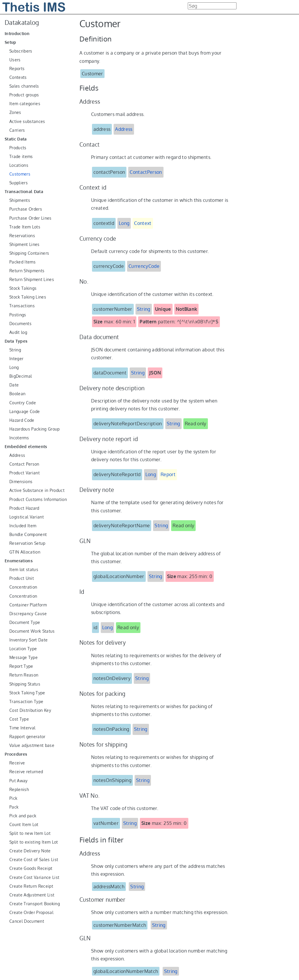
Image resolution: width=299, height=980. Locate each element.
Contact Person (24, 464)
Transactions (22, 306)
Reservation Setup (27, 543)
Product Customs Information (38, 499)
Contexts (18, 77)
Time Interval (22, 728)
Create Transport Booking (35, 904)
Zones (15, 112)
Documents (20, 324)
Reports (17, 69)
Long (14, 367)
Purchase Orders (26, 209)
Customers (20, 174)
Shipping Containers (29, 253)
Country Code (23, 403)
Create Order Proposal (31, 913)
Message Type (24, 658)
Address (17, 455)
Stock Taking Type (27, 693)
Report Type (21, 666)
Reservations (22, 236)
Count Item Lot (24, 825)
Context (143, 223)
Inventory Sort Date (28, 640)
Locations (19, 165)
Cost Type (19, 719)
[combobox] (212, 6)
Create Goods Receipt (31, 868)
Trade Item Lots (25, 227)
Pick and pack (23, 816)
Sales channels (24, 86)
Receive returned (26, 772)
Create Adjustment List (32, 895)
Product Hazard (24, 508)
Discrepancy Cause (28, 614)
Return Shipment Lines (32, 280)
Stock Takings (23, 288)
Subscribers (21, 51)
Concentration (23, 587)
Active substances (27, 122)
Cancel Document (27, 921)
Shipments (20, 200)
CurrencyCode (144, 266)
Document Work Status (32, 631)
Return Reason (24, 675)
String (15, 350)
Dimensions (21, 482)
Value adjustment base (32, 745)
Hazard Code (22, 420)
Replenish (19, 790)
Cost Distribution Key (30, 710)
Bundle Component (28, 535)
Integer (16, 359)
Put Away (19, 781)
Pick (13, 798)
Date (14, 385)
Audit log (18, 332)
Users (15, 60)
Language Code (25, 412)
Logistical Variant (27, 517)
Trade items (21, 157)
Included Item (23, 526)
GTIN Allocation (25, 552)
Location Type (23, 649)
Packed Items (22, 262)
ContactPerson (146, 172)
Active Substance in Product (37, 490)
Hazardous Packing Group (35, 429)
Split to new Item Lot (30, 833)
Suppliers (19, 183)
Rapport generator (27, 737)
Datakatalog (22, 22)
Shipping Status (25, 684)
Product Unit (22, 578)
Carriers (17, 130)
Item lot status (24, 570)
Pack (14, 807)
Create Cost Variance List (34, 877)
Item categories (25, 104)
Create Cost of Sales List (34, 860)
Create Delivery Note (30, 851)
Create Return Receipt (31, 886)
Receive (17, 763)
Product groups (24, 95)
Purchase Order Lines (31, 218)
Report (168, 474)
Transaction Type (26, 702)
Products (18, 148)
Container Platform (28, 605)
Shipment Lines (25, 244)
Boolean (17, 394)
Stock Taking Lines (28, 297)
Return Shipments (27, 271)
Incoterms (19, 438)
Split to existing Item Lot (34, 842)
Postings (18, 315)
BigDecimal (21, 376)
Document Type (25, 622)
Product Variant (25, 473)
